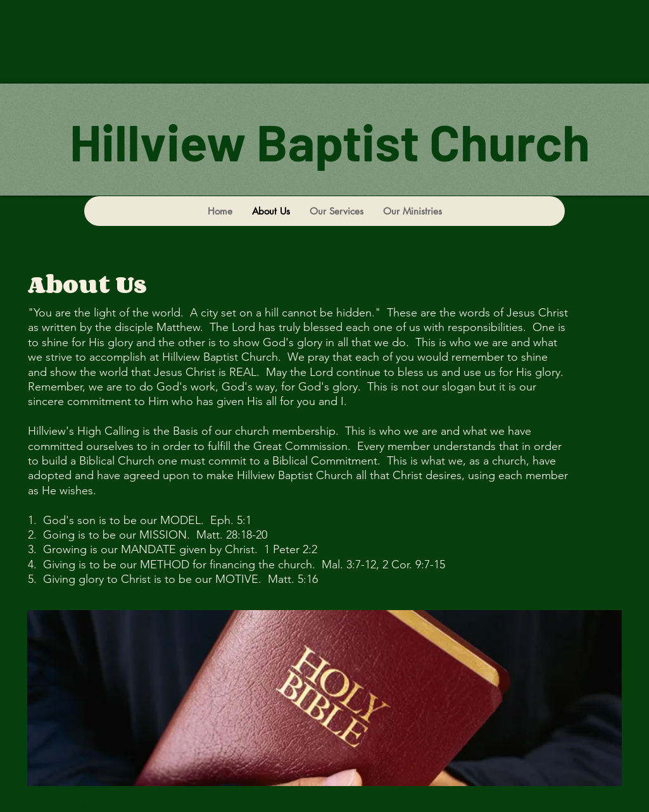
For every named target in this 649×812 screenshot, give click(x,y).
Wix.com (220, 805)
